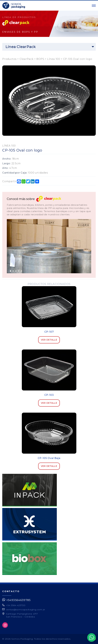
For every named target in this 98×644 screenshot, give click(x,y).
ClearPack (27, 59)
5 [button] (21, 271)
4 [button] (19, 271)
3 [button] (16, 271)
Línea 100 (54, 59)
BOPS (40, 59)
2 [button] (13, 271)
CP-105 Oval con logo (78, 59)
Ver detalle (49, 340)
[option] (49, 246)
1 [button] (10, 271)
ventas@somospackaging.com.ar (26, 610)
